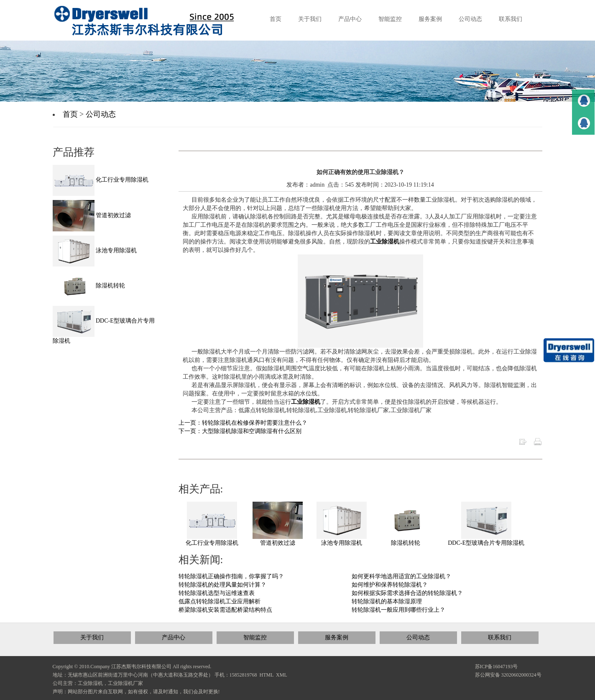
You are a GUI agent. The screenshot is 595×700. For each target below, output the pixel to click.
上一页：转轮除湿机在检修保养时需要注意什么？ (243, 423)
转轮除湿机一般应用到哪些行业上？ (398, 610)
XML (282, 675)
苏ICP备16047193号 (497, 667)
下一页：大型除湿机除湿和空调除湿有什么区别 (240, 431)
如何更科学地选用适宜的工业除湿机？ (401, 576)
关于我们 (92, 637)
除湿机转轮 (406, 543)
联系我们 (500, 637)
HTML (267, 675)
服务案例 (337, 637)
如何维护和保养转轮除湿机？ (390, 585)
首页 (70, 114)
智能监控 (255, 637)
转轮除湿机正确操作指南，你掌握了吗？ (231, 576)
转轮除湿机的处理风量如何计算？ (222, 585)
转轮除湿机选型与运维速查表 (217, 593)
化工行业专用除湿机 (212, 543)
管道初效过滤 (278, 543)
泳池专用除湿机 (342, 543)
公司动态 (101, 114)
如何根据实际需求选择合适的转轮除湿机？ (407, 593)
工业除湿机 (385, 242)
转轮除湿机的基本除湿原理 (387, 601)
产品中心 (174, 637)
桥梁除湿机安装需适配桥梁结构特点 (225, 610)
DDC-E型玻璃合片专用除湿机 (486, 543)
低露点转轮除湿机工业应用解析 (220, 601)
